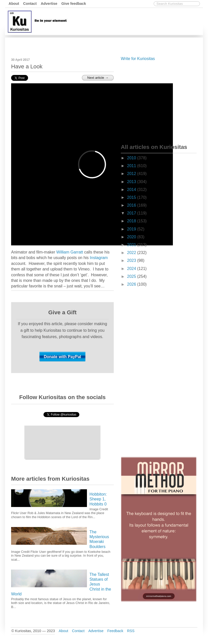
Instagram (99, 258)
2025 (132, 276)
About (14, 4)
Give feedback (74, 4)
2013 (132, 182)
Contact (30, 4)
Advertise (49, 4)
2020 (132, 237)
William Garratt (70, 252)
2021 (132, 245)
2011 (132, 166)
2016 (132, 205)
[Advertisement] (110, 44)
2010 (132, 158)
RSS (131, 631)
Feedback (115, 631)
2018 (132, 221)
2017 (132, 213)
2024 (132, 269)
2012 (132, 174)
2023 (132, 260)
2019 (132, 229)
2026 (132, 284)
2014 (132, 190)
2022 (132, 253)
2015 (132, 197)
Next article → (98, 78)
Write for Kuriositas (138, 59)
